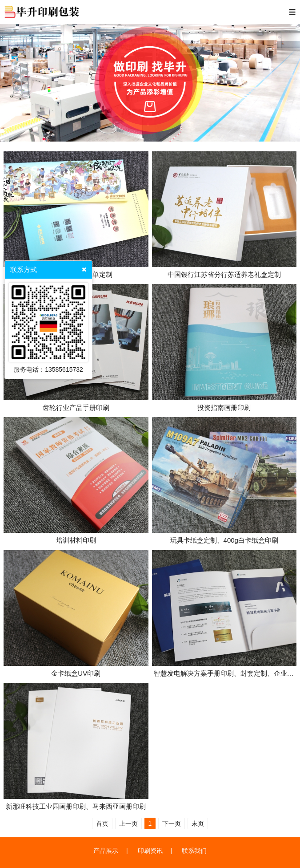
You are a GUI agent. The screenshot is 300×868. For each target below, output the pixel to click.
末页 (198, 823)
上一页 (128, 823)
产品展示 (106, 851)
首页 (102, 823)
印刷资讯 (150, 851)
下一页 (172, 823)
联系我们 (194, 851)
